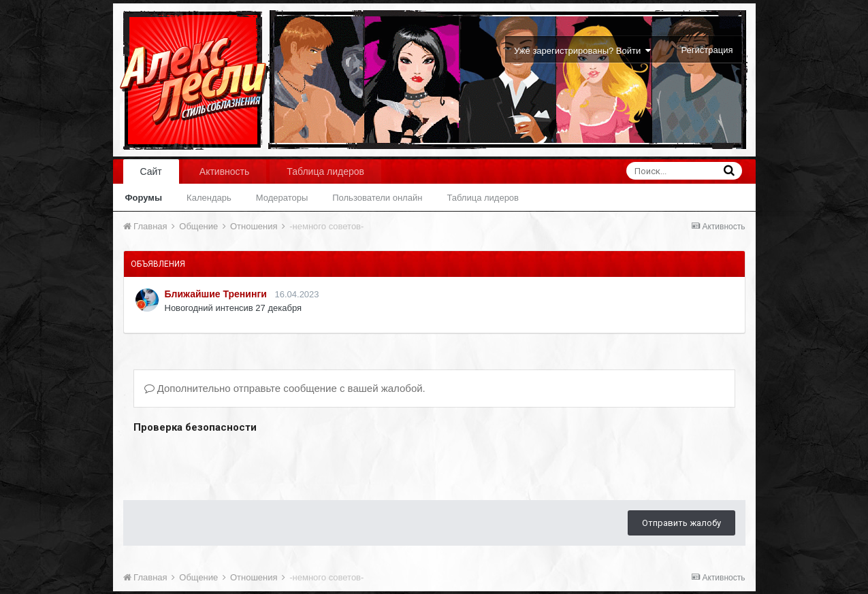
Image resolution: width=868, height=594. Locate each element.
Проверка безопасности (195, 427)
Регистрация (707, 50)
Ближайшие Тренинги (216, 294)
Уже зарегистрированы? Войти (582, 51)
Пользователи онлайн (377, 198)
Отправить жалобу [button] (681, 523)
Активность (225, 171)
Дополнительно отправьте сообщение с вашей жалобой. (285, 388)
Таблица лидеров (483, 198)
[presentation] (237, 463)
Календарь (209, 198)
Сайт (151, 171)
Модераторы (282, 198)
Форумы (144, 198)
